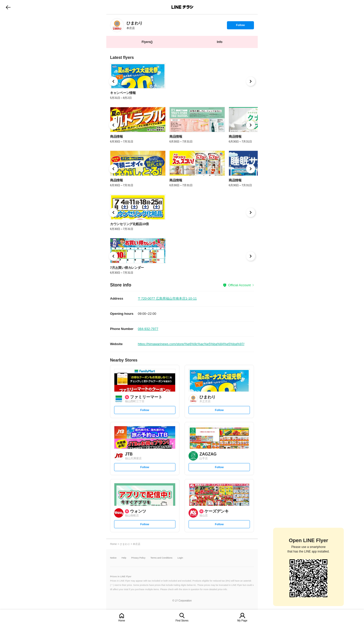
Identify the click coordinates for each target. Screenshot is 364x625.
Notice (113, 558)
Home (122, 621)
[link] (117, 25)
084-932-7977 (148, 329)
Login (180, 558)
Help (124, 558)
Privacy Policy (138, 558)
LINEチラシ (182, 7)
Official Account (239, 285)
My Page (242, 621)
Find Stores (182, 621)
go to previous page (8, 7)
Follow (240, 26)
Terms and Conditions (161, 558)
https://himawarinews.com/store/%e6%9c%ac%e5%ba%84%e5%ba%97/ (191, 344)
